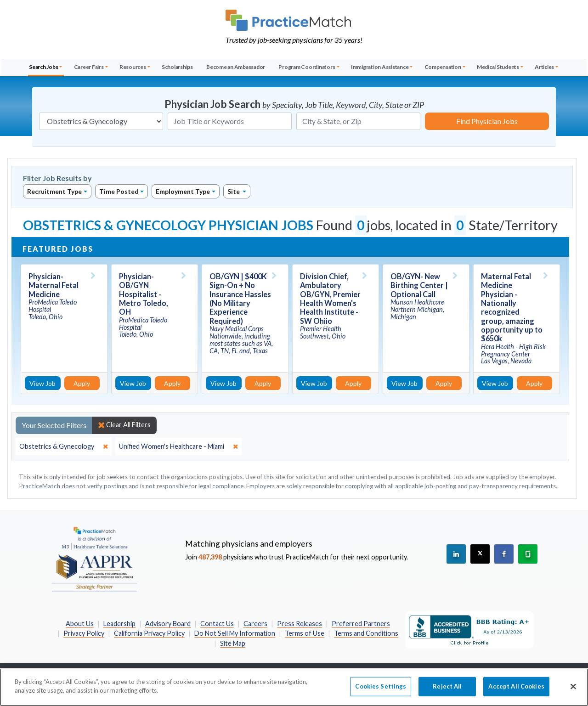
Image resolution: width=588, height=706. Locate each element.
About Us (80, 624)
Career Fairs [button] (89, 67)
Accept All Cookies (516, 690)
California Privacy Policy (149, 633)
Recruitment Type (54, 191)
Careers (255, 624)
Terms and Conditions (366, 633)
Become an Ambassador (236, 67)
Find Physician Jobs (487, 121)
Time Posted (119, 191)
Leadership (119, 624)
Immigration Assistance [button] (380, 67)
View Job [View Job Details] (42, 383)
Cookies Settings (381, 690)
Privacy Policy (84, 633)
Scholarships (177, 67)
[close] (64, 446)
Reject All (447, 690)
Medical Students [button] (498, 67)
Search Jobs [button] (43, 67)
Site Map (233, 643)
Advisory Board (168, 624)
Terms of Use (305, 633)
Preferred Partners (361, 624)
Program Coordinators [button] (307, 67)
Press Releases (300, 624)
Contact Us (217, 624)
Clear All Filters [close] (124, 425)
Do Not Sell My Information (235, 633)
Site (234, 191)
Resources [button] (133, 67)
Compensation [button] (443, 67)
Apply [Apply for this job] (82, 383)
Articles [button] (544, 67)
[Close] (573, 690)
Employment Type (183, 191)
